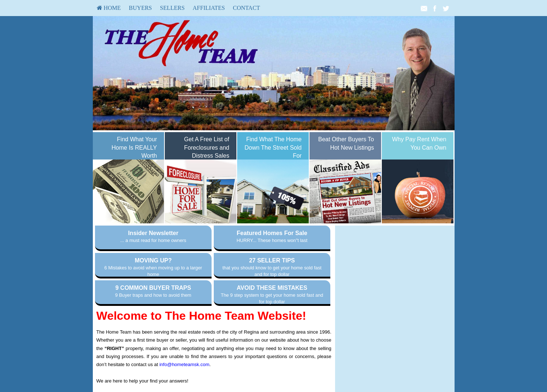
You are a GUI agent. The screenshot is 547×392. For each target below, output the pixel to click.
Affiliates (209, 8)
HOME (109, 8)
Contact (246, 8)
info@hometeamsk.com (184, 364)
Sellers (172, 8)
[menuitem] (109, 8)
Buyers (140, 8)
